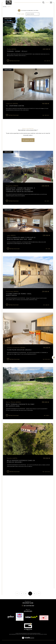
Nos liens (35, 634)
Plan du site (19, 634)
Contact (54, 174)
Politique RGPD (40, 634)
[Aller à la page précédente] (17, 594)
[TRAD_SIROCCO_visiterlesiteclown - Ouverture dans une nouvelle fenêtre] (44, 618)
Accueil (5, 7)
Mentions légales (25, 634)
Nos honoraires (12, 634)
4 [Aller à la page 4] (35, 594)
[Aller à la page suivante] (39, 594)
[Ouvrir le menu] (51, 2)
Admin (31, 634)
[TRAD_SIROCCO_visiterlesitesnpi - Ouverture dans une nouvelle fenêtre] (20, 617)
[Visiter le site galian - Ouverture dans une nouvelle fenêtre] (11, 617)
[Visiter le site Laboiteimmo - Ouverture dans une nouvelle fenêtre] (28, 639)
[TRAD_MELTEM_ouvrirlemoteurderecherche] (43, 2)
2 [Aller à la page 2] (26, 594)
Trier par (21, 14)
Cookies (45, 634)
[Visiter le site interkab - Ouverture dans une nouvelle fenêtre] (31, 617)
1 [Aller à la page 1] (21, 594)
